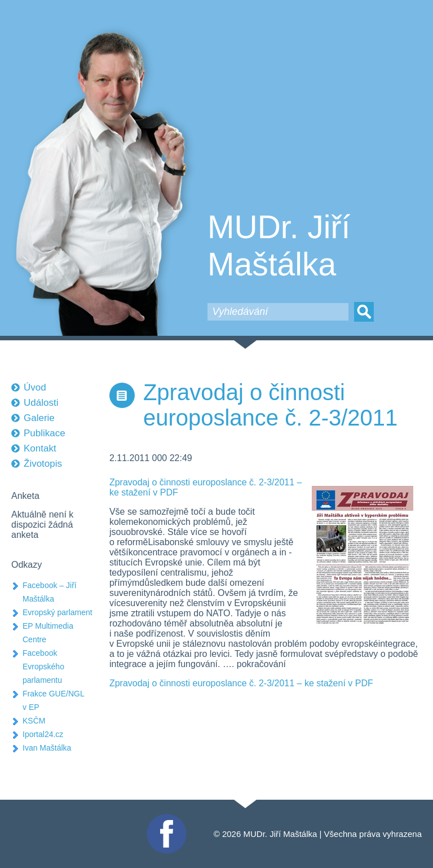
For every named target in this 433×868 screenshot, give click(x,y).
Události (41, 403)
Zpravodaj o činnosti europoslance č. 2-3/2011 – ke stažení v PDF (241, 683)
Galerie (39, 418)
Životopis (43, 464)
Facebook (165, 819)
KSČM (34, 721)
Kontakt (40, 448)
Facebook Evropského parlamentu (43, 667)
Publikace (45, 433)
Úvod (35, 387)
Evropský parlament (58, 612)
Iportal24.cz (43, 734)
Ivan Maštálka (47, 748)
